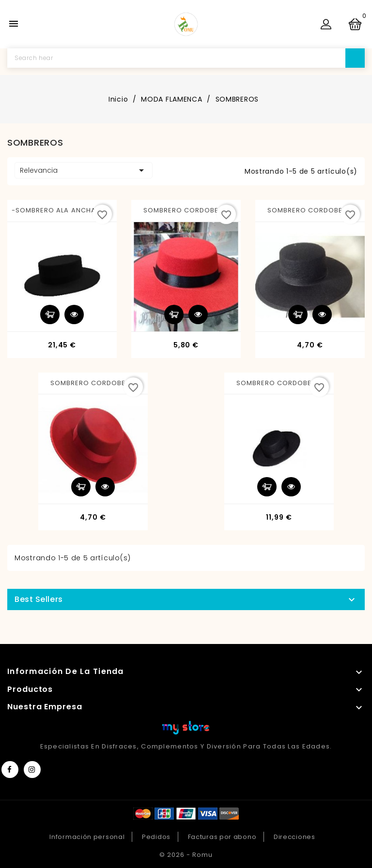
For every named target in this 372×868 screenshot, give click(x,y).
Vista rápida (74, 314)
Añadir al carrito (50, 314)
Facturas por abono (222, 837)
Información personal (87, 837)
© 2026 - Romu (186, 855)
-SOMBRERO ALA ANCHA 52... (62, 210)
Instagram (32, 770)
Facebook (10, 770)
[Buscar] (186, 58)
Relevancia (84, 170)
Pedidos (156, 837)
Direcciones (294, 837)
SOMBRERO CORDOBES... (186, 210)
